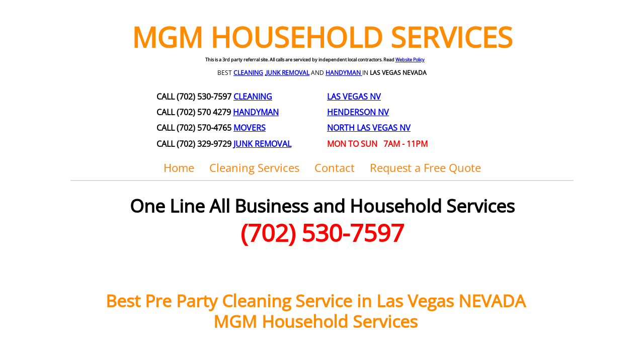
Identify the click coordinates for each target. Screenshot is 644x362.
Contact (335, 167)
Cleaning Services (254, 167)
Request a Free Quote (425, 167)
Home (179, 167)
